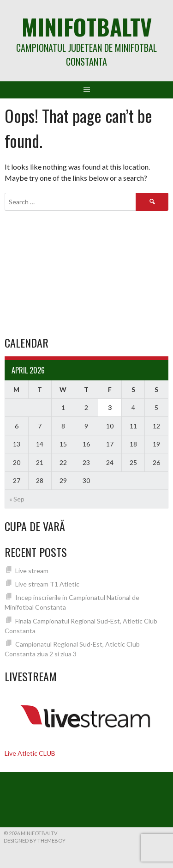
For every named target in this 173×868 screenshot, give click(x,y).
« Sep (17, 499)
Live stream (32, 571)
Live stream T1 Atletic (47, 584)
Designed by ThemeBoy (35, 840)
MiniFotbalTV (87, 27)
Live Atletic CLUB (30, 753)
